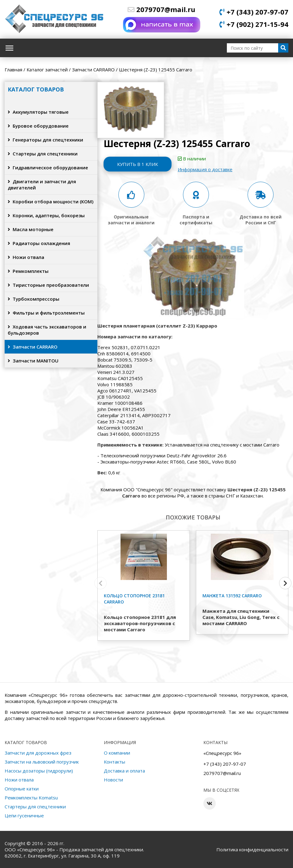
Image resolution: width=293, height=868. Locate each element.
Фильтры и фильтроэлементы (46, 313)
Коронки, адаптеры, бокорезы (46, 215)
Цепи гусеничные (24, 815)
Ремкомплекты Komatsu (31, 798)
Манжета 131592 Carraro (232, 596)
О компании (117, 753)
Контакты (115, 762)
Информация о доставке (205, 169)
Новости (113, 780)
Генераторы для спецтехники (45, 140)
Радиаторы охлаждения (39, 243)
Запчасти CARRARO (33, 347)
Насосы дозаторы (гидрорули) (39, 771)
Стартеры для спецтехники (43, 154)
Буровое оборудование (38, 126)
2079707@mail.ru (161, 9)
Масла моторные (31, 229)
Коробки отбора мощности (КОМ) (51, 201)
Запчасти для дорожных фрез (38, 753)
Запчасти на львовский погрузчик (42, 762)
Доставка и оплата (124, 771)
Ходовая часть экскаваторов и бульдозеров (47, 330)
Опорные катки (22, 789)
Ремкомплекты (28, 271)
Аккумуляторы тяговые (38, 112)
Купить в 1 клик (138, 164)
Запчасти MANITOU (33, 361)
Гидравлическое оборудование (48, 167)
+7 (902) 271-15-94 (254, 24)
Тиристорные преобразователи (48, 285)
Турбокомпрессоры (34, 299)
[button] (285, 583)
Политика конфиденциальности (252, 849)
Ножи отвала (26, 257)
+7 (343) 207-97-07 (254, 12)
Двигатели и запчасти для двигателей (42, 184)
